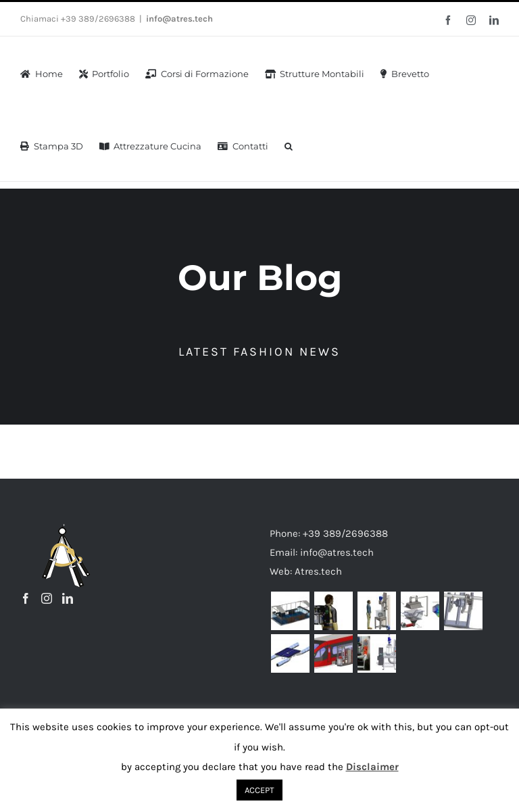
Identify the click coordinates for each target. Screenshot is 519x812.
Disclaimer (372, 767)
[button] (289, 145)
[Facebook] (26, 598)
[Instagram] (47, 598)
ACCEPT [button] (259, 790)
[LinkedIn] (68, 598)
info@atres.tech (179, 19)
